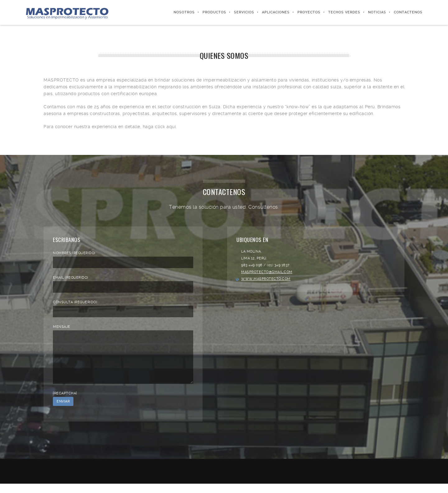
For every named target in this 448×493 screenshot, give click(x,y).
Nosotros (184, 12)
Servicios (244, 12)
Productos (214, 12)
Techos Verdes (344, 12)
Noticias (377, 12)
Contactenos (408, 12)
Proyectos (309, 12)
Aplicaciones (276, 12)
